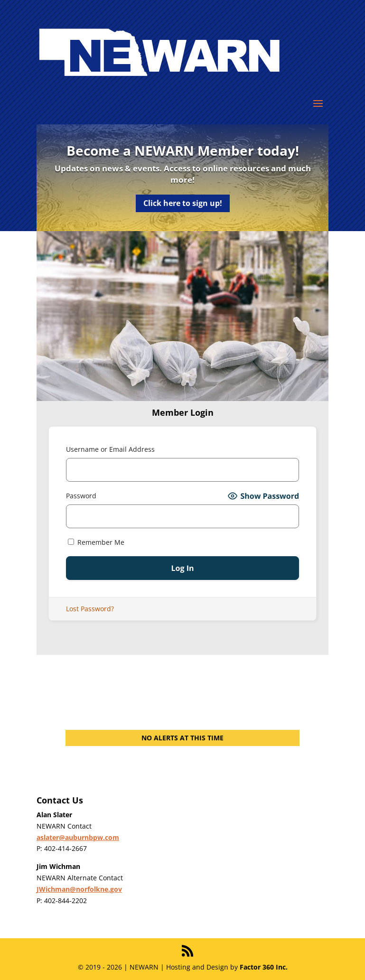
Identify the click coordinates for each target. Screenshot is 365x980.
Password (81, 496)
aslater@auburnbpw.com (78, 837)
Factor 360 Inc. (264, 967)
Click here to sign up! (183, 203)
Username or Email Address (110, 449)
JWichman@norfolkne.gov (79, 889)
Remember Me (96, 542)
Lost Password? (90, 609)
